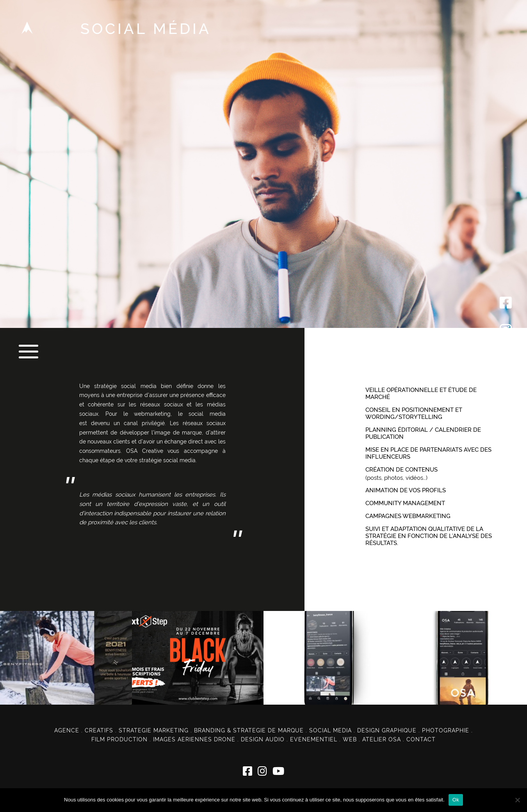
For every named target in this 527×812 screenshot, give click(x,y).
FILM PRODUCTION (119, 739)
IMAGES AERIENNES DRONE (194, 739)
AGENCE (67, 730)
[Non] (517, 800)
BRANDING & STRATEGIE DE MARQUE (249, 730)
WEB (350, 739)
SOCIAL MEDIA (330, 730)
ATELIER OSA (382, 739)
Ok (456, 800)
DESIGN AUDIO (263, 739)
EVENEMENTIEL (314, 739)
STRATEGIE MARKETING (154, 730)
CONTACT (421, 739)
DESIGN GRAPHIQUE (387, 730)
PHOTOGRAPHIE (446, 730)
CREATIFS (99, 730)
